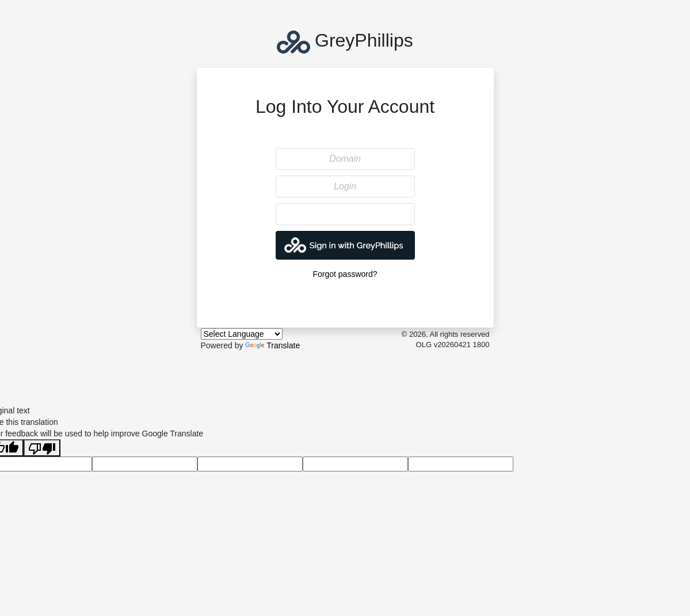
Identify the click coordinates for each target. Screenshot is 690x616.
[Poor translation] (42, 448)
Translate (272, 345)
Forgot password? (345, 274)
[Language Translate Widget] (242, 334)
